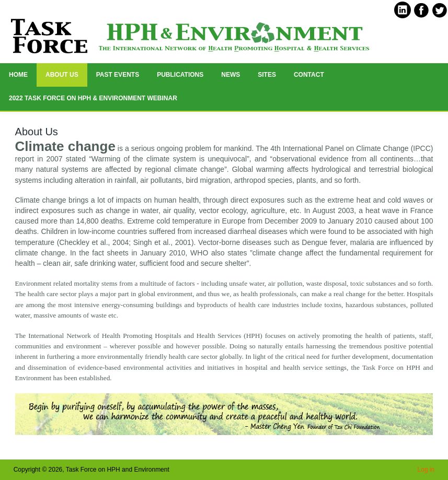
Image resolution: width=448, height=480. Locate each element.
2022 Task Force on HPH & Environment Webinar (93, 98)
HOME (18, 75)
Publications (180, 75)
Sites (267, 75)
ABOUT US (62, 75)
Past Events (118, 75)
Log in (426, 470)
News (231, 75)
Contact (309, 75)
